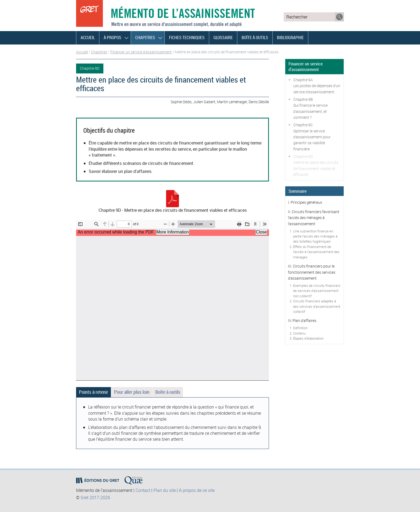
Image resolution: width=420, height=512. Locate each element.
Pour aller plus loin (132, 392)
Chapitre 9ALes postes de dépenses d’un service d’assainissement (317, 86)
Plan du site (165, 490)
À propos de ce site (197, 490)
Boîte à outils (255, 38)
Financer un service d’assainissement (141, 52)
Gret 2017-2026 (95, 498)
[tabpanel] (172, 423)
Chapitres (145, 38)
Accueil (88, 38)
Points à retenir (94, 392)
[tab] (93, 392)
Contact (143, 490)
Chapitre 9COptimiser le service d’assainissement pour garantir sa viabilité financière (312, 137)
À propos (112, 38)
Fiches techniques (187, 38)
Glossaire (223, 38)
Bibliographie (290, 38)
